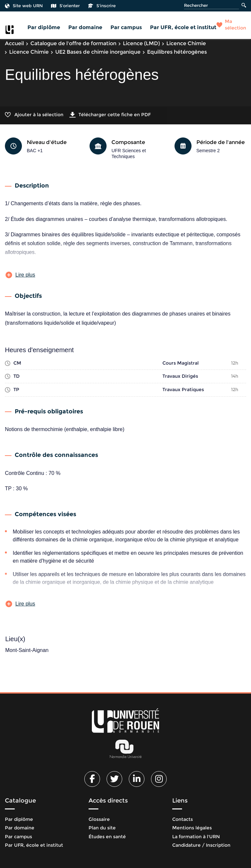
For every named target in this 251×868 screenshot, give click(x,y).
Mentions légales (192, 828)
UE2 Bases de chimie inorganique (98, 52)
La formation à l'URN (196, 837)
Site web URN (24, 6)
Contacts (183, 819)
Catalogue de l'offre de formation (73, 43)
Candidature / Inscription (201, 845)
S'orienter (65, 6)
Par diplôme (44, 27)
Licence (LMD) (141, 43)
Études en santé (107, 837)
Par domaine (85, 27)
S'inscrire (102, 6)
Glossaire (99, 819)
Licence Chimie (186, 43)
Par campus (126, 27)
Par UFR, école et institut (183, 27)
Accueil (14, 43)
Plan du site (102, 828)
